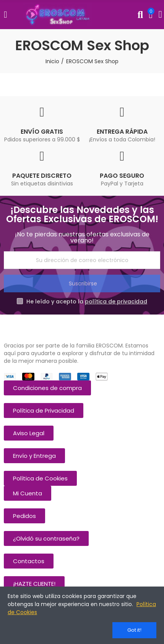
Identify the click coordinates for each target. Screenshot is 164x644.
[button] (47, 388)
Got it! (134, 630)
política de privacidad (116, 302)
